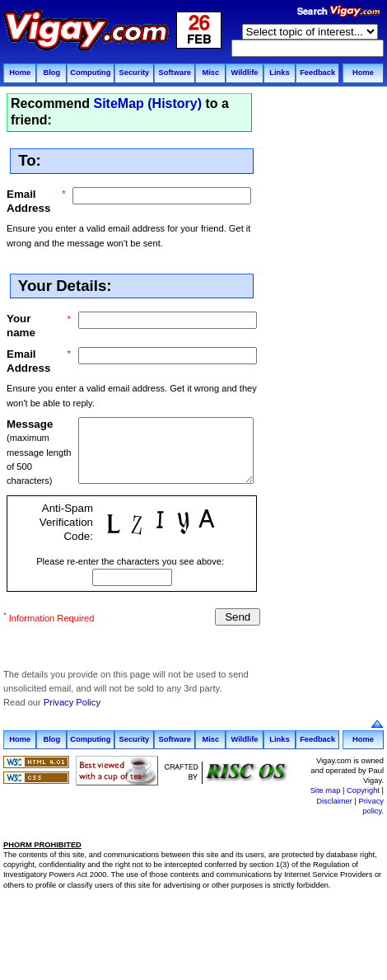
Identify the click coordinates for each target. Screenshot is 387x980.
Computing (90, 73)
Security (134, 73)
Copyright (363, 790)
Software (175, 73)
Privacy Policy (72, 702)
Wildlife (244, 73)
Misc (210, 73)
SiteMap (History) (147, 103)
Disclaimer (334, 800)
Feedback (317, 73)
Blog (51, 73)
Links (279, 73)
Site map (326, 790)
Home (20, 73)
